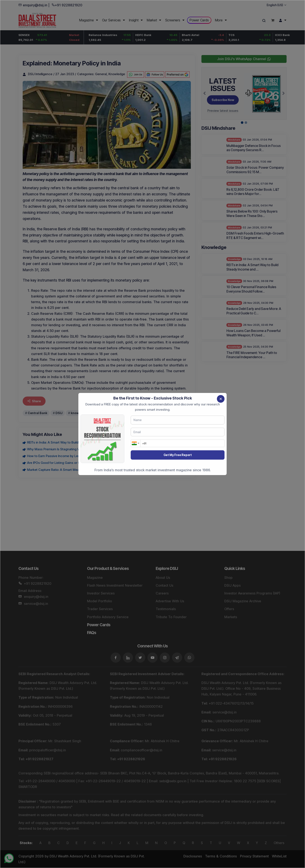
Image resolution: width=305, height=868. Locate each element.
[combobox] (136, 443)
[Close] (221, 399)
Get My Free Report (178, 455)
